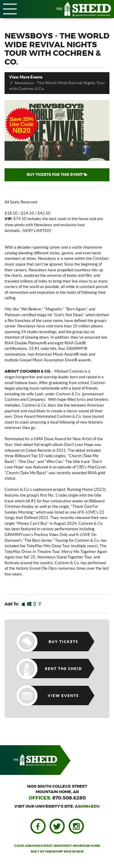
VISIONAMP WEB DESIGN (64, 852)
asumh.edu (87, 807)
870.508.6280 (69, 798)
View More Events (26, 77)
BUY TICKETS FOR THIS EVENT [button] (57, 175)
